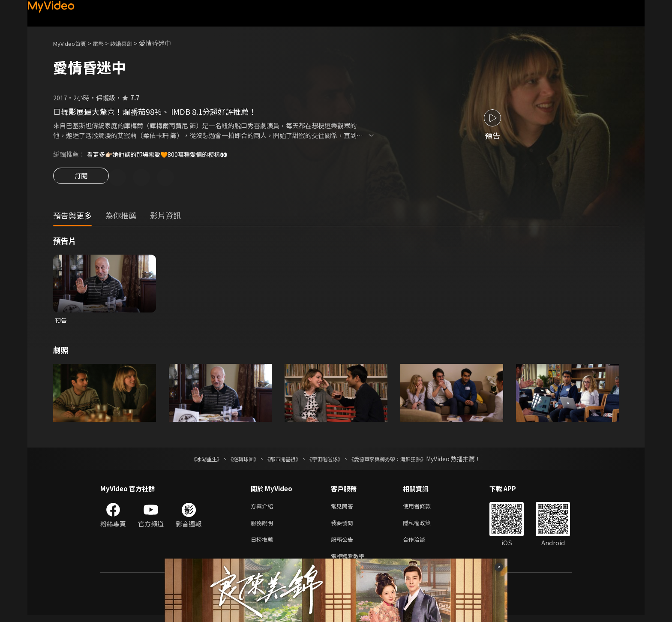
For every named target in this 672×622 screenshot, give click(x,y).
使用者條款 (424, 509)
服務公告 (344, 545)
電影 (105, 43)
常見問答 (344, 509)
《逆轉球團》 (234, 461)
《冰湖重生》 (192, 461)
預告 (61, 322)
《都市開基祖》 (279, 461)
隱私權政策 (424, 527)
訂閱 (81, 178)
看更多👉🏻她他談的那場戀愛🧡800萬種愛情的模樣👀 (162, 154)
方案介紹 (264, 509)
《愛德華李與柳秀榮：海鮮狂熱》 (399, 461)
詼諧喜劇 (131, 43)
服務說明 (264, 527)
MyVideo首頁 (73, 43)
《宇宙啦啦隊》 (327, 461)
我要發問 (344, 527)
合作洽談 (421, 545)
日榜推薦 (264, 545)
